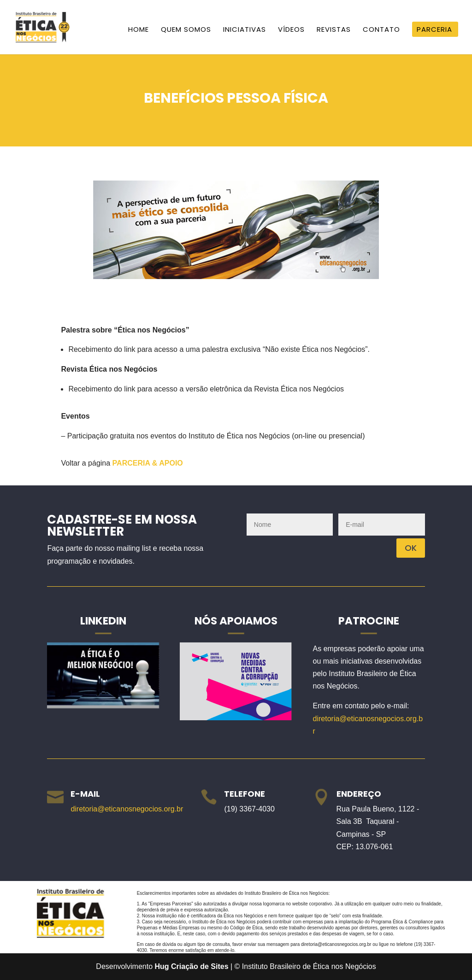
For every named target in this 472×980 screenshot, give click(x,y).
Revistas (334, 30)
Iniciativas (245, 30)
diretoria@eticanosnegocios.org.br (127, 809)
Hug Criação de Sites (192, 966)
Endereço (359, 794)
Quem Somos (186, 30)
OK (411, 548)
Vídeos (291, 30)
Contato (381, 30)
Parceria (434, 30)
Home (139, 30)
